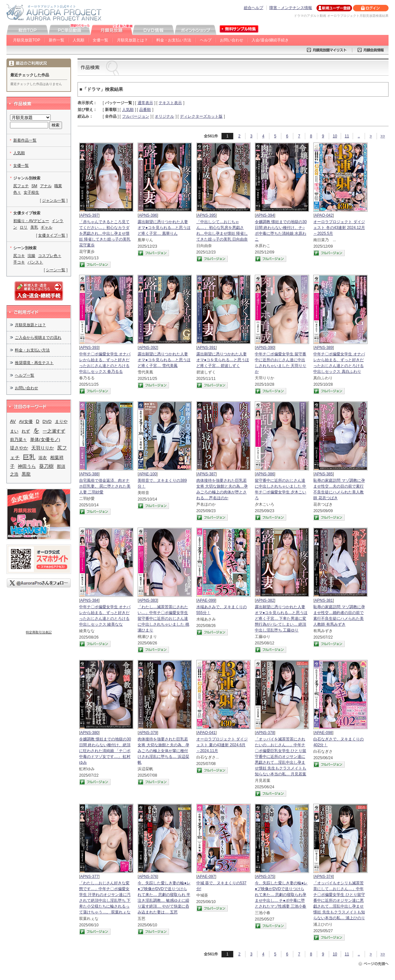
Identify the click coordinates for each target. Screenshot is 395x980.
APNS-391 (207, 348)
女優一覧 (100, 40)
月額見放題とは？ (132, 40)
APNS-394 (265, 215)
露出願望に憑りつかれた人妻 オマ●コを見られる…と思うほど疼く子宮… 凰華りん (164, 228)
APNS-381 (324, 600)
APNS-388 (89, 474)
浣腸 (31, 256)
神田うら (27, 466)
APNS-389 (324, 348)
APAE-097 (206, 877)
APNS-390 (265, 348)
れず (26, 431)
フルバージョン (136, 116)
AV (13, 421)
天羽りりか (43, 448)
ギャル (47, 227)
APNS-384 (89, 600)
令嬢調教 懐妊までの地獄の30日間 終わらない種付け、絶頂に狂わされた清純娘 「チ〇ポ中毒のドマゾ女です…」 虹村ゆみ (105, 751)
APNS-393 (89, 348)
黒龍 (26, 474)
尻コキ (19, 256)
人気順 (78, 40)
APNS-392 (148, 348)
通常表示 (145, 103)
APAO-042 (324, 215)
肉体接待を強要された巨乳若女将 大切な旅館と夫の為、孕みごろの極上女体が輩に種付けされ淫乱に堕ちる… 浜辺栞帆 (163, 751)
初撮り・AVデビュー (31, 221)
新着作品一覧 (25, 140)
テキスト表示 (170, 103)
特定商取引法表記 (39, 632)
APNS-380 (89, 733)
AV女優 (26, 421)
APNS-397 (89, 215)
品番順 (145, 110)
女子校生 (31, 192)
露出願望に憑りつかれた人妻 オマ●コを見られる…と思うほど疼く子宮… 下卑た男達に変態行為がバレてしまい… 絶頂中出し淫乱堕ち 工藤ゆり (281, 619)
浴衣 (43, 458)
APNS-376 (148, 877)
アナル (46, 186)
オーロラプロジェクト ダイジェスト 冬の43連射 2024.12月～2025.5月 (339, 228)
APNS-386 (265, 474)
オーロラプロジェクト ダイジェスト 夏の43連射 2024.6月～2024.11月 (222, 745)
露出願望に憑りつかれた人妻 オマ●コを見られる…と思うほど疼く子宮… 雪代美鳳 (164, 360)
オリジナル (164, 116)
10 (335, 136)
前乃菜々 (18, 440)
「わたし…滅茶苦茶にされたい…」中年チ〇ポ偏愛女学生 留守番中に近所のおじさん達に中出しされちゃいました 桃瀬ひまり (163, 619)
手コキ (19, 262)
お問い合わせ (232, 40)
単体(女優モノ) (45, 440)
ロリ (24, 227)
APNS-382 (265, 600)
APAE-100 (148, 474)
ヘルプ (206, 40)
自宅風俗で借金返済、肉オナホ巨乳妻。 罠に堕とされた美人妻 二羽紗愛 (105, 486)
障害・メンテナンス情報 (291, 8)
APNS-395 (207, 215)
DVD (47, 421)
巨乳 (29, 457)
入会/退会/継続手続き (270, 40)
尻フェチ (21, 186)
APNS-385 (324, 474)
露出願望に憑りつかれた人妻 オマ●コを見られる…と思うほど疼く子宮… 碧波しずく (223, 360)
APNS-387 (207, 474)
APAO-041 (206, 733)
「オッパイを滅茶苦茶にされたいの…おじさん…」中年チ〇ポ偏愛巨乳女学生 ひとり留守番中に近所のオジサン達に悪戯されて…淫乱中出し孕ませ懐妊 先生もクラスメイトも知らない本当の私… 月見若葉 (281, 757)
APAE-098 (323, 733)
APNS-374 (324, 877)
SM (34, 186)
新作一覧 (57, 40)
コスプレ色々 (50, 256)
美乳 (34, 227)
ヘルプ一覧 (25, 375)
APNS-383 (148, 600)
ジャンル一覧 (54, 200)
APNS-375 (265, 877)
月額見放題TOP (26, 40)
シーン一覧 (56, 270)
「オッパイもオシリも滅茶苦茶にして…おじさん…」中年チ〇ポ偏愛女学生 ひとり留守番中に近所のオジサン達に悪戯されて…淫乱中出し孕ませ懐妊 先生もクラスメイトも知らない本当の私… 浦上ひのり (339, 900)
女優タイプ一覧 (52, 235)
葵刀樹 (46, 466)
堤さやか (19, 448)
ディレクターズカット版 (201, 116)
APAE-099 (206, 600)
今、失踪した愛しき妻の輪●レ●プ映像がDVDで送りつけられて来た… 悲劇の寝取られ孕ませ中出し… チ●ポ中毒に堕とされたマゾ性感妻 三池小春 (281, 895)
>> (383, 136)
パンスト (35, 262)
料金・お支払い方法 (174, 40)
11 (347, 136)
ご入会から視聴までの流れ (38, 338)
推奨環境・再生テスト (34, 363)
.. (359, 136)
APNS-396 (148, 215)
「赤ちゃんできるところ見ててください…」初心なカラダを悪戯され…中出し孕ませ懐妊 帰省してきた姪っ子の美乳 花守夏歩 (105, 233)
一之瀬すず (54, 431)
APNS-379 (148, 733)
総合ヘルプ (254, 8)
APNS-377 (89, 877)
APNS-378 (265, 733)
